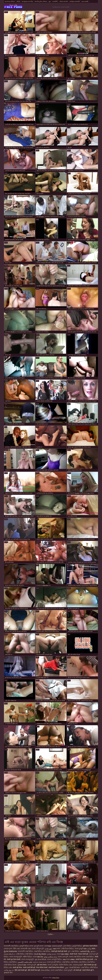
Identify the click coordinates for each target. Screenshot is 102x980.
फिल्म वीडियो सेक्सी (42, 967)
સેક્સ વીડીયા (45, 970)
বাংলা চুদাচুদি (68, 970)
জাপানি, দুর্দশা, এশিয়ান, (41, 1)
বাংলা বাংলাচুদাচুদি (16, 957)
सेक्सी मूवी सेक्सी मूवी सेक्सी (59, 951)
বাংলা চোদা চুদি (63, 957)
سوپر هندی (49, 949)
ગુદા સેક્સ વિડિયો (40, 959)
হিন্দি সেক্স (17, 949)
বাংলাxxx (48, 946)
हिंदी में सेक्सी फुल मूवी (90, 965)
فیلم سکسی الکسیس (25, 962)
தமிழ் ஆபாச (9, 970)
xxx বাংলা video (69, 959)
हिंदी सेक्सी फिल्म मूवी (34, 970)
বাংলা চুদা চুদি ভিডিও (54, 962)
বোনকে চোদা (8, 949)
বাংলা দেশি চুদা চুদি (38, 949)
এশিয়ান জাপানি (64, 1)
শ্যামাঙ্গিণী (55, 1)
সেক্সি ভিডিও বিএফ (10, 965)
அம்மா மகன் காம (40, 962)
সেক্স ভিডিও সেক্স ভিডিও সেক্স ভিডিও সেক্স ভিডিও (78, 962)
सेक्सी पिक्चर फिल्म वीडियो (56, 967)
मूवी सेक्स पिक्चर (42, 965)
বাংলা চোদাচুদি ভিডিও (55, 959)
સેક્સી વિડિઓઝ (75, 967)
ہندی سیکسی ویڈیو (51, 957)
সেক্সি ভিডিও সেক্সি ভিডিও (25, 954)
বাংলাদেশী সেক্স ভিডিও (11, 946)
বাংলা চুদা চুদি (32, 965)
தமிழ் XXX (91, 949)
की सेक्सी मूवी (78, 970)
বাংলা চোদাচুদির (53, 965)
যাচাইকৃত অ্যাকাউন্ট (75, 1)
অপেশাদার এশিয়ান (10, 1)
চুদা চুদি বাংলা (39, 946)
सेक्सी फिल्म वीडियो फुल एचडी (84, 959)
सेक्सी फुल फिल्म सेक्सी (14, 959)
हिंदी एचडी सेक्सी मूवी (21, 970)
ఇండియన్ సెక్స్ (85, 951)
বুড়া (50, 1)
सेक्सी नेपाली (74, 954)
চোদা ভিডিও (67, 946)
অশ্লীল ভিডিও (27, 957)
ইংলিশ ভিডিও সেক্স (66, 965)
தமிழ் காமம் (52, 954)
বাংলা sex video (63, 954)
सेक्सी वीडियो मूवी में (88, 970)
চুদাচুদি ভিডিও (77, 946)
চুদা (69, 951)
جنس (67, 967)
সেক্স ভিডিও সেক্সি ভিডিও (89, 967)
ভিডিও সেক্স (8, 967)
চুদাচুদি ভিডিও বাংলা (26, 946)
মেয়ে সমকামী (85, 1)
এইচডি (18, 1)
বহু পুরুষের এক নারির (27, 1)
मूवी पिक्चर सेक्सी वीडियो (90, 946)
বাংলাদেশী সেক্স (26, 949)
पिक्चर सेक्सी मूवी (83, 954)
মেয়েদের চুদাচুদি (57, 946)
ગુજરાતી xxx (22, 965)
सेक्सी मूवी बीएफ (17, 967)
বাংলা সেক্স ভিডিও (57, 970)
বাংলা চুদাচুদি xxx (81, 949)
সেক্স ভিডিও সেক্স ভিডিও (42, 951)
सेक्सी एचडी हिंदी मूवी (29, 967)
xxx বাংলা (57, 949)
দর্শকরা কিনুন (56, 978)
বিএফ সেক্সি (13, 5)
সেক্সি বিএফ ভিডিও (67, 949)
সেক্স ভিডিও (76, 951)
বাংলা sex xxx (38, 957)
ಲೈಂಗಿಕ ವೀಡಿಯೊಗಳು (10, 951)
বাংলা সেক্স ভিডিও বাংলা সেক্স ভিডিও (82, 957)
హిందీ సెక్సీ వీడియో (40, 954)
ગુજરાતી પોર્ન (8, 973)
